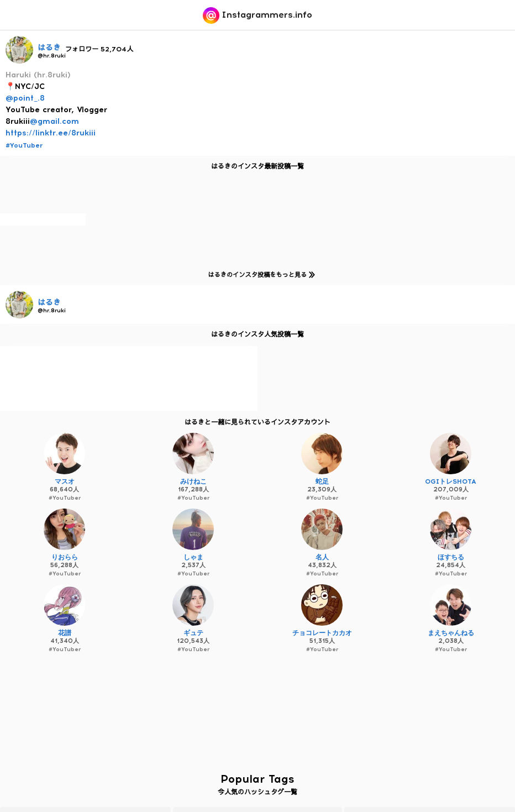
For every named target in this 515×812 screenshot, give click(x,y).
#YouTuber (24, 145)
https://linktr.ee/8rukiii (51, 133)
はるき (49, 48)
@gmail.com (54, 121)
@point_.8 (25, 98)
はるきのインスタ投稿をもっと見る (259, 274)
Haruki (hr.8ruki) (38, 75)
